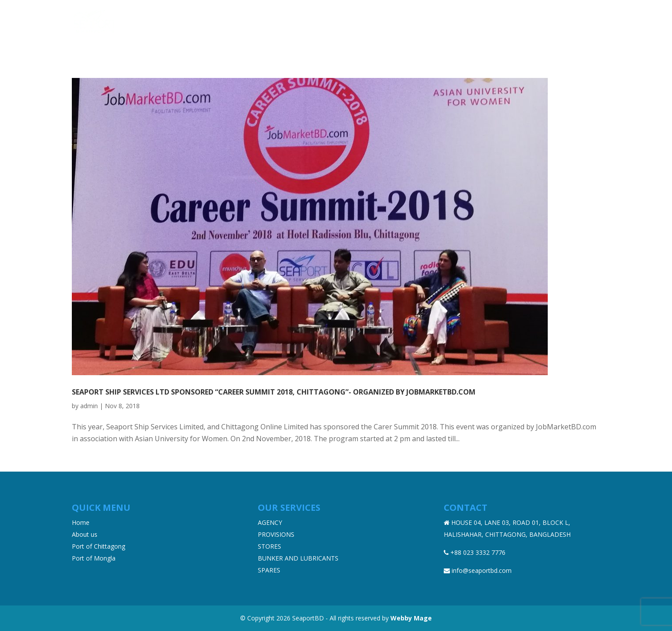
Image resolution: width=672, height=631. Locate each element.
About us (340, 22)
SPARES (269, 570)
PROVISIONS (276, 534)
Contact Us (580, 22)
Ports (468, 22)
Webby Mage (411, 618)
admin (89, 406)
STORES (269, 546)
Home (304, 22)
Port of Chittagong (98, 546)
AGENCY (270, 522)
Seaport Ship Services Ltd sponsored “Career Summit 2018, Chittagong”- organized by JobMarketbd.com (274, 392)
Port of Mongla (94, 558)
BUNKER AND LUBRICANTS (298, 558)
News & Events (523, 22)
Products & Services (402, 22)
